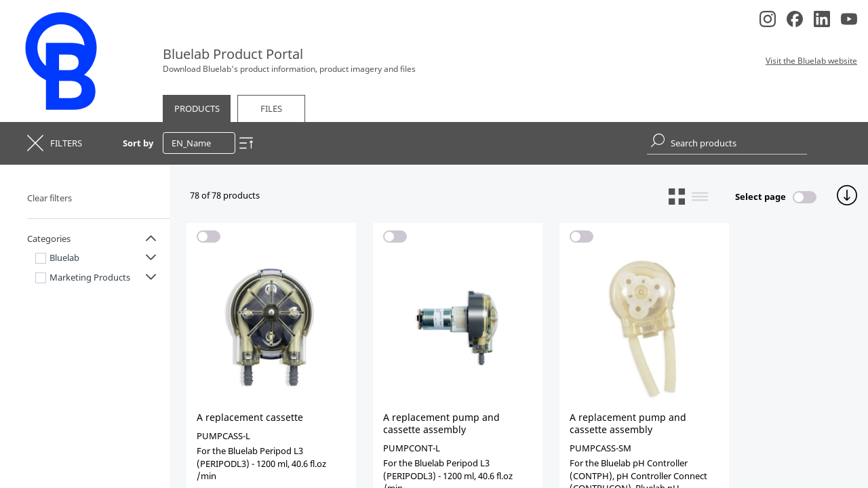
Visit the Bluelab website (811, 61)
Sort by (138, 143)
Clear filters (50, 198)
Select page (761, 197)
